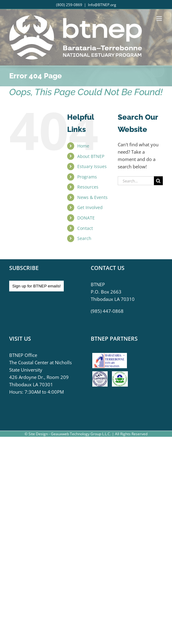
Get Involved (90, 207)
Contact (85, 228)
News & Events (92, 197)
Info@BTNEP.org (102, 5)
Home (83, 146)
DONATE (86, 218)
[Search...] (136, 181)
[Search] (158, 181)
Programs (87, 177)
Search (84, 238)
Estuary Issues (92, 166)
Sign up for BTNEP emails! (36, 286)
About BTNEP (91, 156)
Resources (88, 187)
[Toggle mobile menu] (160, 19)
